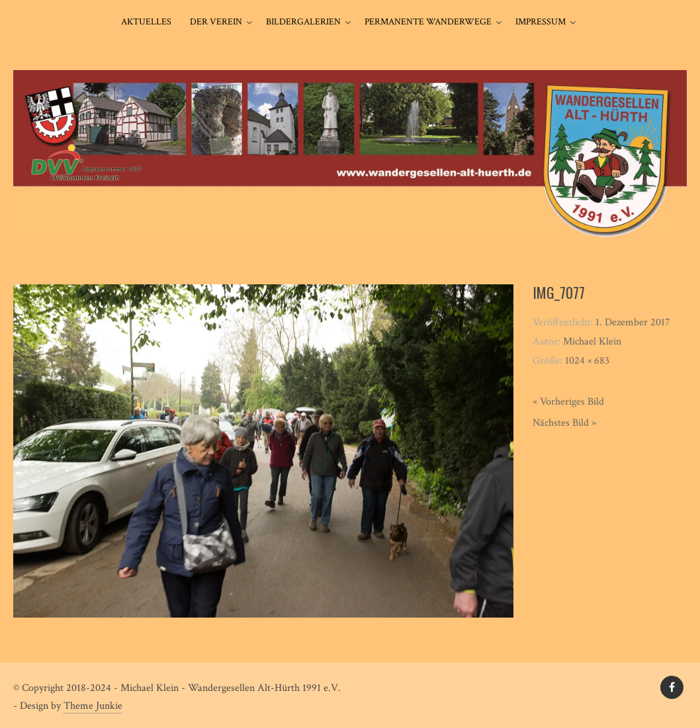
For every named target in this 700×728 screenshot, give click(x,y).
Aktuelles (146, 22)
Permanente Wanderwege (428, 22)
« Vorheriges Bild (568, 402)
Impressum (541, 22)
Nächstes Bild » (564, 423)
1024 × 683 (587, 361)
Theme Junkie (93, 706)
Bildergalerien (303, 22)
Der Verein (216, 22)
